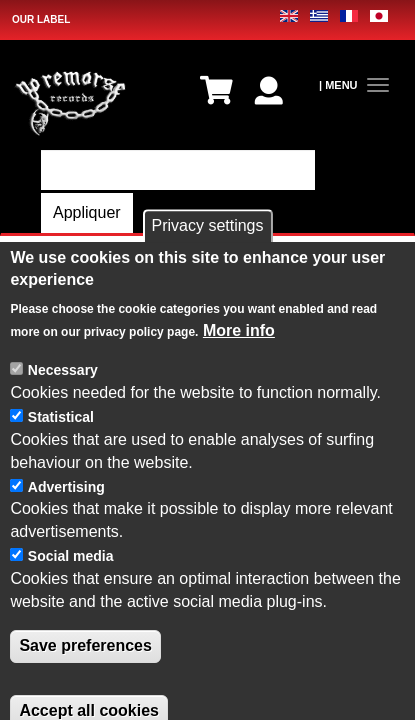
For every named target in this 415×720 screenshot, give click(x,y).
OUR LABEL (41, 19)
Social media (71, 619)
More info (239, 392)
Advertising (66, 549)
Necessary (63, 433)
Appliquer (87, 212)
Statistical (61, 480)
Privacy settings (207, 288)
